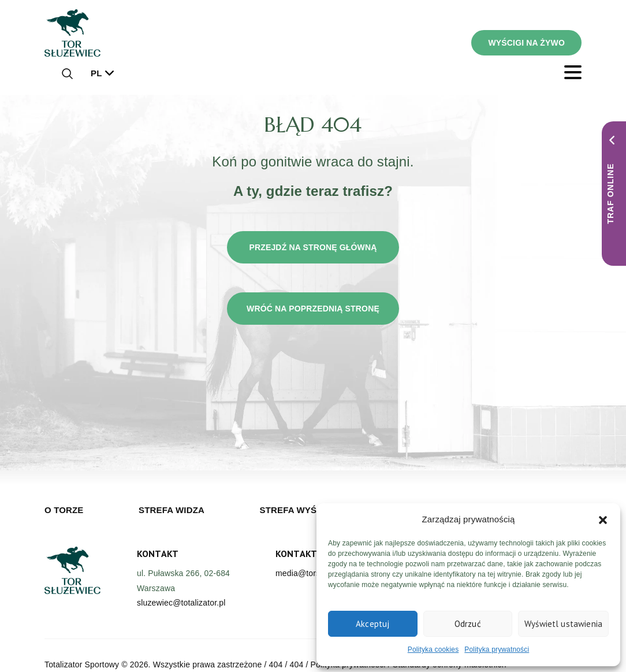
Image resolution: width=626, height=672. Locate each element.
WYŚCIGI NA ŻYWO (526, 43)
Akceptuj (372, 624)
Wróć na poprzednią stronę (313, 309)
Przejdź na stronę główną (313, 247)
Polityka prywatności (497, 649)
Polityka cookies (433, 649)
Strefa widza (172, 510)
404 (276, 664)
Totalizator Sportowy (82, 664)
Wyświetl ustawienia (563, 624)
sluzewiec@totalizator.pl (181, 603)
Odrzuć (468, 624)
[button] (603, 519)
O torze (64, 510)
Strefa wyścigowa (307, 510)
